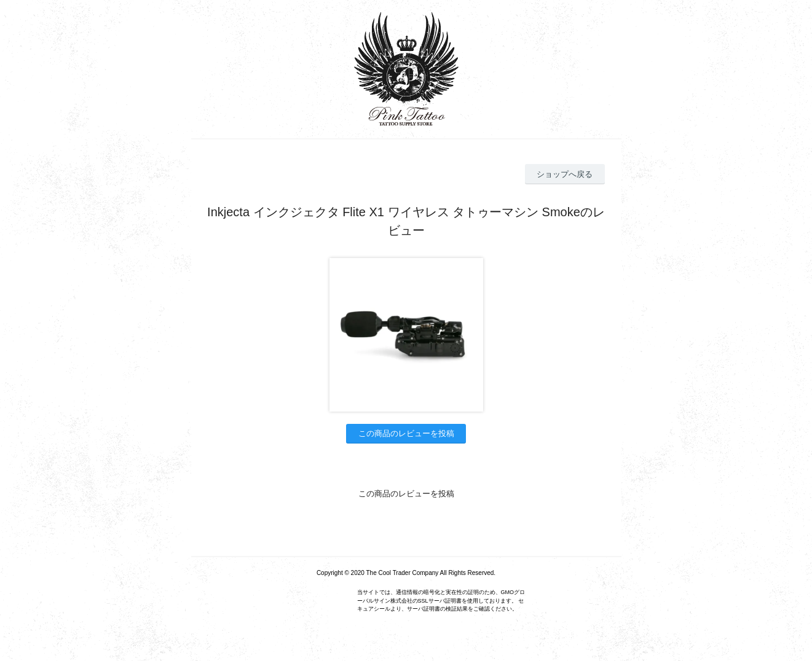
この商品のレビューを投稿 (406, 433)
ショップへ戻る (565, 174)
